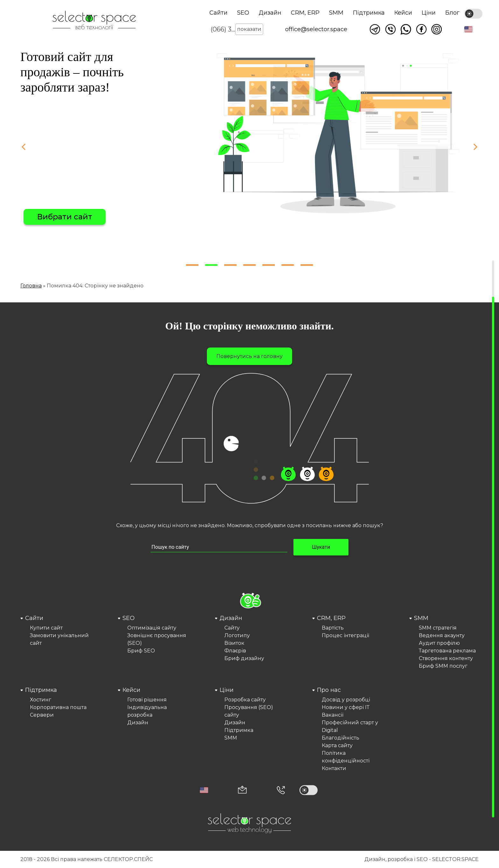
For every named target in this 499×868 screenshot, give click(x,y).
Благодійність (341, 738)
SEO (243, 13)
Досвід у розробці (346, 700)
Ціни (429, 13)
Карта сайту (337, 745)
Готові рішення (147, 700)
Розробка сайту (245, 700)
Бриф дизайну (244, 658)
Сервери (42, 715)
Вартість (333, 628)
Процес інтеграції (345, 635)
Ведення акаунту (442, 635)
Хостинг (41, 700)
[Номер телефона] (281, 790)
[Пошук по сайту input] (219, 547)
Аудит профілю (439, 643)
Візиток (234, 643)
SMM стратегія (438, 628)
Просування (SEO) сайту (249, 711)
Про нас (329, 690)
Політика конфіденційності (346, 757)
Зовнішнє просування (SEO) (157, 639)
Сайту (232, 628)
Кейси (403, 13)
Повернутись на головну (250, 356)
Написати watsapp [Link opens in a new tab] (406, 29)
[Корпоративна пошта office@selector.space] (242, 790)
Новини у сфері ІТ (346, 707)
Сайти (218, 13)
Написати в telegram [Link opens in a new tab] (375, 29)
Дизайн (270, 13)
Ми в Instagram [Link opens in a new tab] (437, 29)
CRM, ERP (305, 13)
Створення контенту (446, 658)
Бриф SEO (141, 651)
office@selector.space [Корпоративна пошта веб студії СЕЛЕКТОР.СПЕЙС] (316, 29)
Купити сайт (46, 628)
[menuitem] (55, 642)
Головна (31, 286)
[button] (468, 29)
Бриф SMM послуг (443, 666)
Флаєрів (235, 651)
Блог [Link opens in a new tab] (452, 13)
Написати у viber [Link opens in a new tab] (390, 29)
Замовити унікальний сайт (59, 639)
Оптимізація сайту (152, 628)
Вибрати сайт (65, 217)
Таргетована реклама (447, 651)
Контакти (334, 768)
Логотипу (237, 635)
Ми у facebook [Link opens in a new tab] (421, 29)
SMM (336, 13)
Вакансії (333, 715)
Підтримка (369, 13)
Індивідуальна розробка (147, 711)
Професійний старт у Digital (350, 726)
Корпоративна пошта (58, 707)
